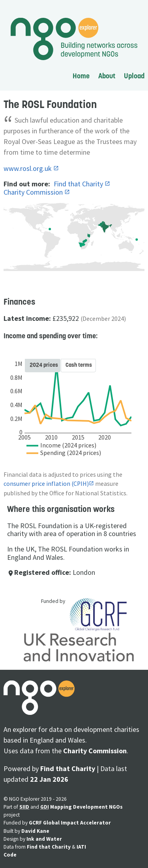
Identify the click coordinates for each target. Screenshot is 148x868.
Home (81, 76)
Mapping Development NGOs (86, 807)
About (107, 76)
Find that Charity (79, 184)
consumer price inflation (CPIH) (46, 484)
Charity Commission (34, 192)
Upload (134, 76)
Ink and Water (44, 839)
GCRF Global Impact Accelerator (70, 823)
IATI (81, 847)
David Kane (35, 831)
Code (10, 855)
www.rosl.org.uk (28, 168)
